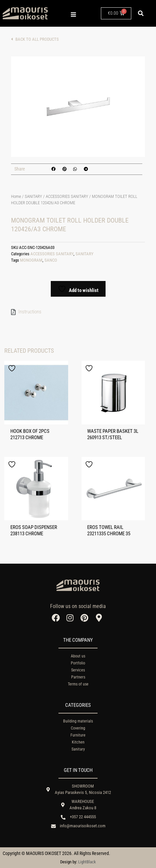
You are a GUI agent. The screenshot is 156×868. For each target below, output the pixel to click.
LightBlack (87, 862)
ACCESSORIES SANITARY (67, 196)
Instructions (30, 312)
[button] (141, 13)
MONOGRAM (31, 260)
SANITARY (33, 196)
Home (16, 196)
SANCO (51, 260)
